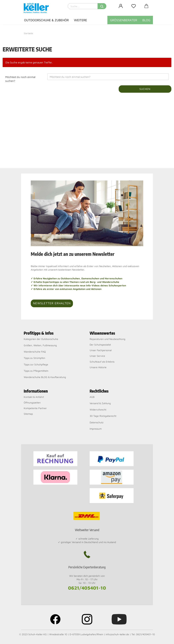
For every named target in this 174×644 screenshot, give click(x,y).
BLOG (146, 20)
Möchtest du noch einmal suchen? (20, 79)
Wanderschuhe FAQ (35, 352)
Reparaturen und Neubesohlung (107, 339)
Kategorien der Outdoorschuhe (41, 339)
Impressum (96, 429)
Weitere (80, 20)
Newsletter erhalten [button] (52, 303)
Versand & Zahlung (100, 403)
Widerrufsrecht (98, 410)
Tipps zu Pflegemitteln (36, 371)
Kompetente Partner (35, 408)
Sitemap (28, 414)
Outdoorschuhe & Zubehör (46, 20)
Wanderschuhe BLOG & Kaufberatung (45, 377)
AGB (92, 397)
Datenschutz (96, 422)
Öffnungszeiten (32, 402)
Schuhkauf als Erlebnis (102, 362)
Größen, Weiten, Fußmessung (40, 345)
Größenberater (124, 20)
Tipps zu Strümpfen (34, 358)
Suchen (145, 89)
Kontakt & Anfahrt (34, 397)
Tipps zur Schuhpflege (36, 364)
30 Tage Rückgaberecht (103, 416)
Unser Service (97, 356)
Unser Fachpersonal (101, 350)
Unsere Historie (98, 367)
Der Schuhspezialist (100, 345)
